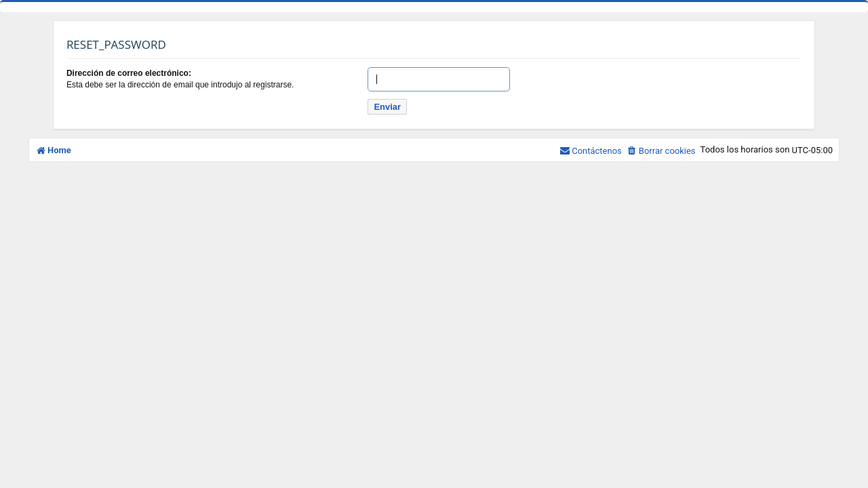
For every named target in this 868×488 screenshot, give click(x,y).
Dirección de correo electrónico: (129, 73)
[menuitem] (661, 151)
